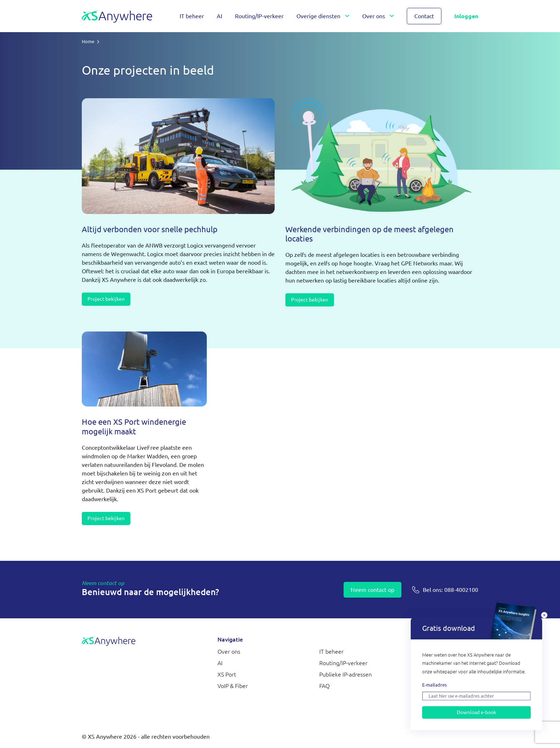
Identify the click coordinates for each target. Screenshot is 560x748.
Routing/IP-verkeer (259, 16)
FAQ (324, 686)
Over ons (374, 16)
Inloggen (466, 16)
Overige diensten (318, 16)
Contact (424, 16)
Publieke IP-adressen (346, 674)
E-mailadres (434, 685)
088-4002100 (451, 590)
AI (219, 16)
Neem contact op (372, 590)
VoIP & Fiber (233, 686)
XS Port (227, 674)
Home (88, 41)
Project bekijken (106, 299)
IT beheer (192, 16)
